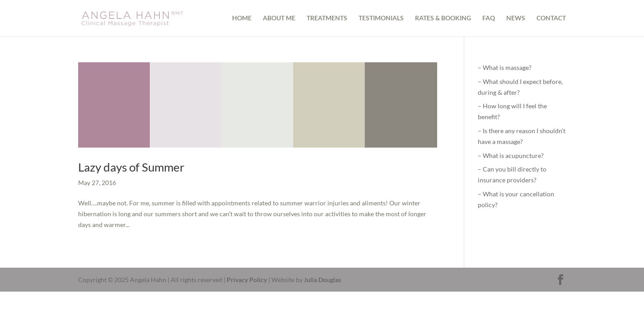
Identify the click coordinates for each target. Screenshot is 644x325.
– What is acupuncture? (511, 156)
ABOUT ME (279, 18)
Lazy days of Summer (131, 167)
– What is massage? (505, 67)
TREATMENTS (327, 18)
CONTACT (551, 18)
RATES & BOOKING (443, 18)
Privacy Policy (247, 280)
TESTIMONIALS (381, 18)
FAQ (489, 18)
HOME (242, 18)
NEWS (516, 18)
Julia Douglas (322, 280)
